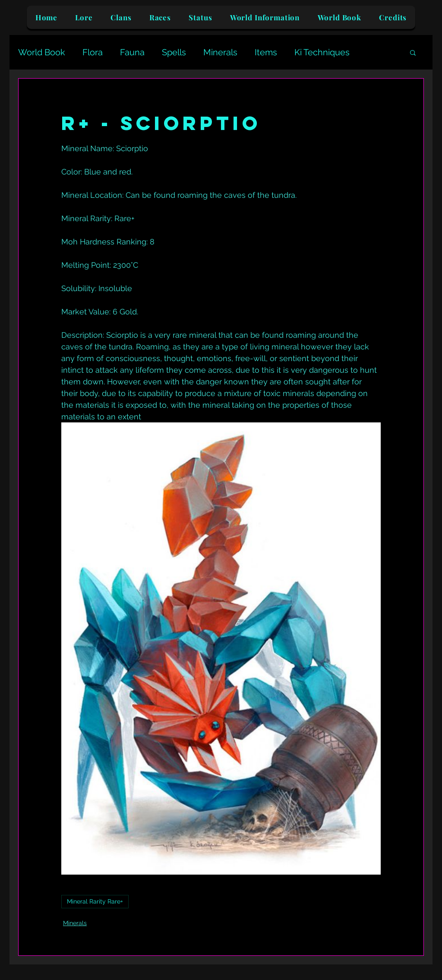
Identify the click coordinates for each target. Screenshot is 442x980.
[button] (413, 52)
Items (266, 52)
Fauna (132, 52)
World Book (42, 52)
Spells (174, 52)
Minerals (220, 52)
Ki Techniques (322, 52)
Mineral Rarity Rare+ (95, 901)
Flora (93, 52)
